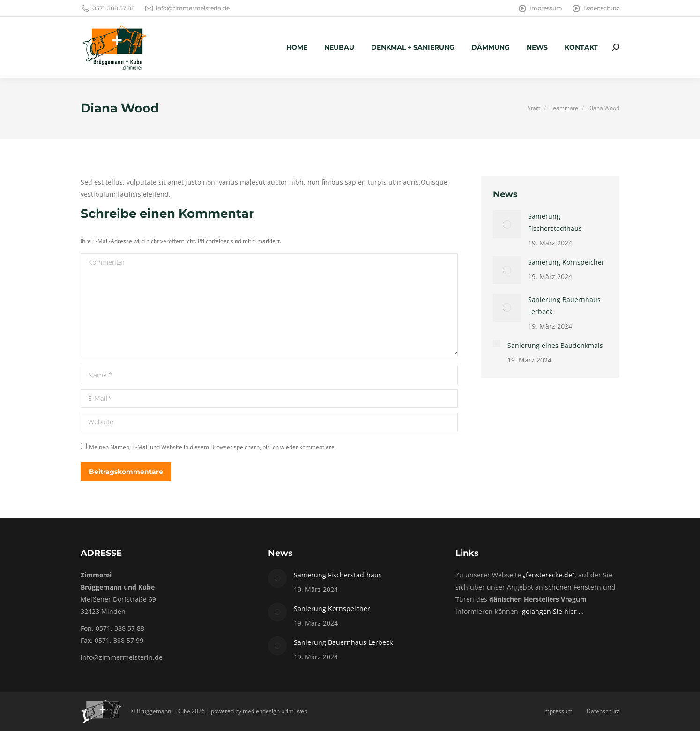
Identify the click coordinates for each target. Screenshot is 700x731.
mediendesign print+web (275, 711)
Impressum (540, 8)
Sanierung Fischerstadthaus (555, 222)
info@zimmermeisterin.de (187, 8)
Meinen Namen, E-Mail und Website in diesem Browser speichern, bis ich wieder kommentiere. (212, 447)
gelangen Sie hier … (553, 611)
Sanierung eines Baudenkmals (555, 345)
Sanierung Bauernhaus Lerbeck (564, 306)
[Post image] (507, 224)
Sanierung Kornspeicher (566, 262)
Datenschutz (596, 8)
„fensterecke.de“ (549, 575)
